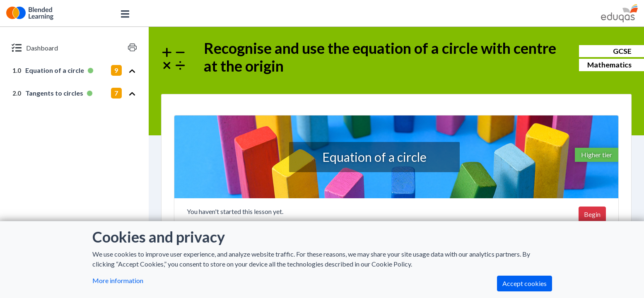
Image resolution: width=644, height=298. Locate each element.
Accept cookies (525, 283)
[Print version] (132, 48)
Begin (592, 214)
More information (118, 280)
